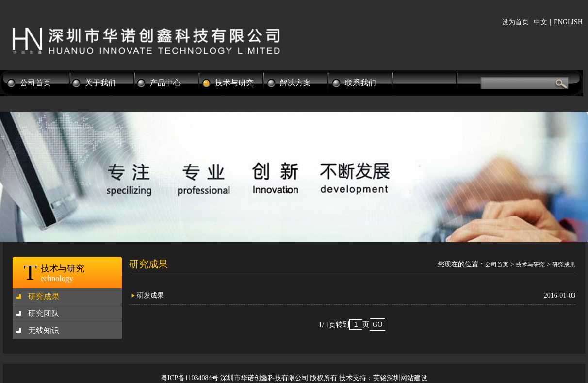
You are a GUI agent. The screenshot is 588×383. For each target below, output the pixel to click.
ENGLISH (568, 22)
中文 (540, 22)
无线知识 (44, 330)
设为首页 (515, 22)
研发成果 (150, 295)
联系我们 (360, 83)
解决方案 (295, 83)
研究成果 (44, 296)
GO (377, 325)
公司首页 (35, 83)
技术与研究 (234, 83)
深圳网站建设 (407, 378)
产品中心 (165, 83)
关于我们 (100, 83)
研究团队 (44, 313)
